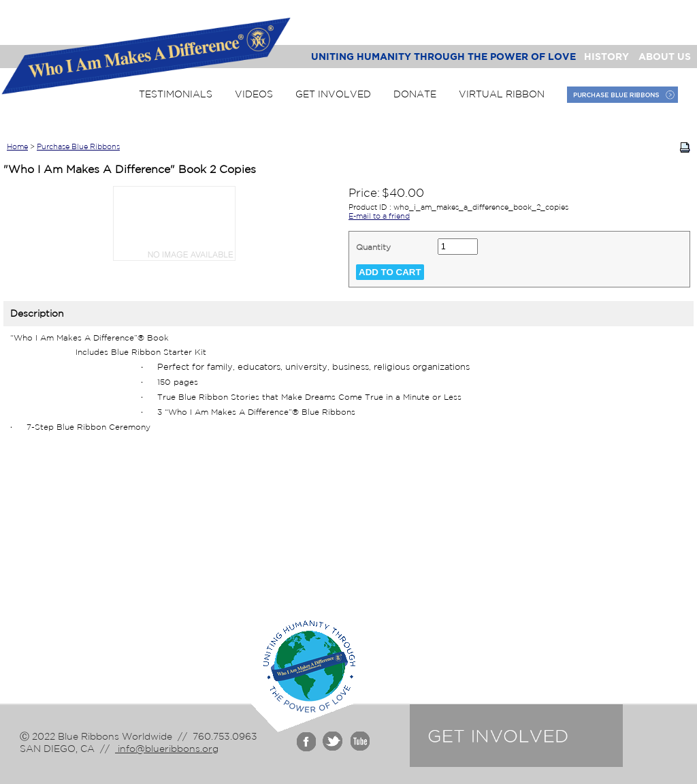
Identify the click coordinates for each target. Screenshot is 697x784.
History (606, 56)
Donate (415, 94)
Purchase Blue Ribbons (78, 146)
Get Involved (333, 94)
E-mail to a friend (379, 216)
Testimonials (176, 94)
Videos (254, 94)
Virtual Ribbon (502, 94)
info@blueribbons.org (167, 749)
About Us (665, 56)
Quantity (373, 247)
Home (17, 146)
